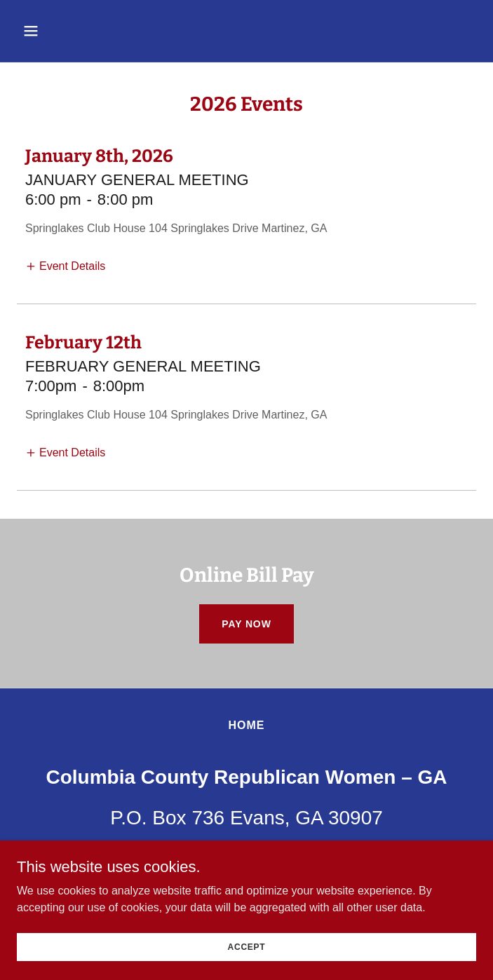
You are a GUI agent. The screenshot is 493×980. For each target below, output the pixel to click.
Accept (247, 946)
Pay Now (246, 624)
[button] (69, 31)
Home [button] (246, 725)
